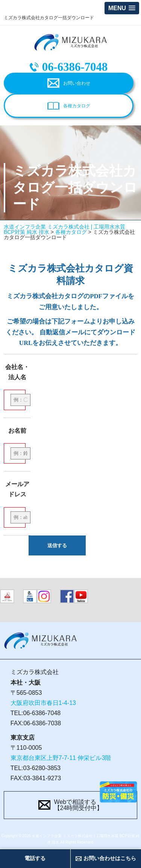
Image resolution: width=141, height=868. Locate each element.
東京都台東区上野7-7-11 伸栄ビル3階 (61, 758)
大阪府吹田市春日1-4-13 (43, 703)
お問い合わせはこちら (110, 858)
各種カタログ (77, 106)
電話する (35, 858)
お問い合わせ (77, 83)
